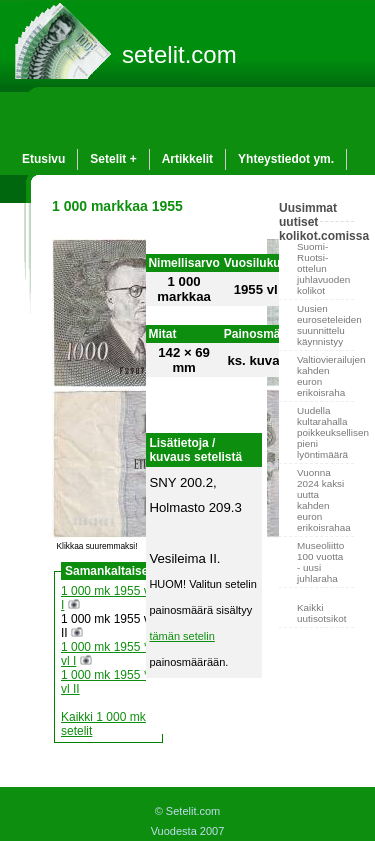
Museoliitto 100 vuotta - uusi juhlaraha (320, 562)
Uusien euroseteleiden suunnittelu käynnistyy (325, 325)
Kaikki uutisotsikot (321, 613)
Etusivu (43, 159)
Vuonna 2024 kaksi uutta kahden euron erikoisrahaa (324, 500)
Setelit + (113, 159)
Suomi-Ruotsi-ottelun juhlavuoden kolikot (323, 268)
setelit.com (179, 54)
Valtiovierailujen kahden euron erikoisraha (325, 376)
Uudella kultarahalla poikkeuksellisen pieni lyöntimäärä (325, 432)
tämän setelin (181, 636)
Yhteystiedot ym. (286, 159)
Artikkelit (187, 159)
